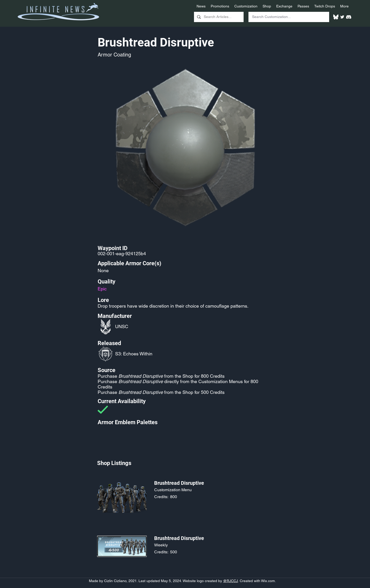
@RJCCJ (230, 581)
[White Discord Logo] (349, 17)
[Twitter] (342, 17)
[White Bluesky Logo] (336, 17)
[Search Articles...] (218, 17)
